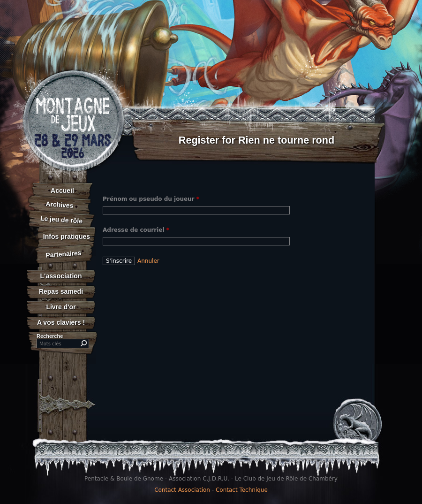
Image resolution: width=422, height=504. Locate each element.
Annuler (148, 261)
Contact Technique (242, 490)
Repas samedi (61, 291)
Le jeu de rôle (61, 220)
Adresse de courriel (136, 230)
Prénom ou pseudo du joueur (151, 199)
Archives (60, 205)
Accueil (62, 191)
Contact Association (182, 490)
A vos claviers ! (61, 322)
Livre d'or (61, 307)
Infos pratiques (67, 237)
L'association (61, 276)
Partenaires (64, 254)
